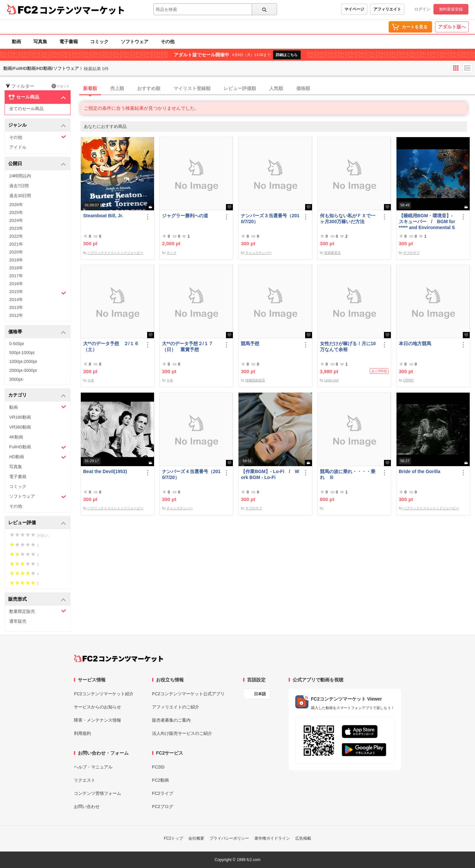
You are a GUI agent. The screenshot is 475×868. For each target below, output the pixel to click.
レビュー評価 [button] (37, 523)
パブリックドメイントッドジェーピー (115, 253)
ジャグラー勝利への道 (185, 216)
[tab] (278, 89)
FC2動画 (160, 780)
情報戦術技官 (255, 380)
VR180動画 (20, 417)
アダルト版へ (452, 27)
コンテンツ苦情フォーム (97, 793)
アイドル (18, 147)
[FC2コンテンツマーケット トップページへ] (119, 658)
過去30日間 (20, 196)
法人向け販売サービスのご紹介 (182, 733)
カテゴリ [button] (37, 395)
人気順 (276, 88)
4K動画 (16, 437)
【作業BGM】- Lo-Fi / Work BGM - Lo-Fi (270, 474)
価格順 (303, 88)
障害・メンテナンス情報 (97, 720)
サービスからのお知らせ (97, 707)
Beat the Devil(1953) (105, 471)
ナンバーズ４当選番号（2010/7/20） (191, 474)
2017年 (16, 276)
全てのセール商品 (26, 109)
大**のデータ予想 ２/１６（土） (111, 346)
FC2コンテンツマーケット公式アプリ (188, 694)
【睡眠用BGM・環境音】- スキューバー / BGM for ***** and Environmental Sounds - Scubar (427, 222)
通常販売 (18, 621)
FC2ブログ (163, 807)
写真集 (40, 42)
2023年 (16, 228)
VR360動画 (20, 427)
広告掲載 (303, 838)
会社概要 (196, 838)
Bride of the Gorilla (420, 471)
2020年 (16, 252)
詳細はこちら (287, 55)
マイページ (354, 9)
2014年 (16, 299)
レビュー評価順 (240, 88)
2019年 (16, 260)
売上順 (117, 88)
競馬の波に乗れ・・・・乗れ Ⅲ (348, 474)
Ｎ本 (91, 380)
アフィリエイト (387, 9)
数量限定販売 (38, 611)
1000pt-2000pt (23, 361)
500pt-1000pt (22, 353)
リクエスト (85, 780)
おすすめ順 (149, 88)
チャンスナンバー (259, 253)
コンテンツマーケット (82, 10)
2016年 (16, 284)
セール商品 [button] (37, 97)
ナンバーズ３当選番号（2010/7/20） (270, 219)
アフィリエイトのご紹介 (176, 707)
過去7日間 (19, 186)
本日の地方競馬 (415, 344)
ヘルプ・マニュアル (93, 767)
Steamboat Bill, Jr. (103, 216)
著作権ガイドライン (272, 838)
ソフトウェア (135, 42)
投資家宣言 (332, 253)
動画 (16, 42)
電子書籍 (69, 42)
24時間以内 (20, 176)
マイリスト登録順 (192, 88)
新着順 (90, 88)
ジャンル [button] (37, 125)
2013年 (16, 307)
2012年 (16, 315)
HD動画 (38, 457)
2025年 (16, 212)
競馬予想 (250, 344)
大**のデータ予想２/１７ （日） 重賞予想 (190, 346)
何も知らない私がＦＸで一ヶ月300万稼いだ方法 (348, 219)
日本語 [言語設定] (260, 694)
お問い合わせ (87, 807)
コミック (99, 42)
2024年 (16, 220)
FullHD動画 (38, 447)
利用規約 (82, 733)
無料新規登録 (451, 9)
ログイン (422, 9)
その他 (168, 42)
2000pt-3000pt (23, 370)
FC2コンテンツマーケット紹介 (104, 694)
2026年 (16, 205)
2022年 (16, 236)
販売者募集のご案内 (171, 720)
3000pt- (16, 379)
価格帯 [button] (37, 332)
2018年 (16, 268)
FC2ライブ (163, 793)
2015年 (38, 292)
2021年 (16, 244)
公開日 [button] (37, 164)
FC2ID (158, 767)
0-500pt (16, 344)
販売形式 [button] (37, 599)
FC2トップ (174, 838)
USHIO (408, 380)
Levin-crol (331, 380)
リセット (61, 86)
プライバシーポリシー (229, 838)
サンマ (172, 253)
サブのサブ (411, 253)
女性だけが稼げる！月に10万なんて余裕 (348, 346)
